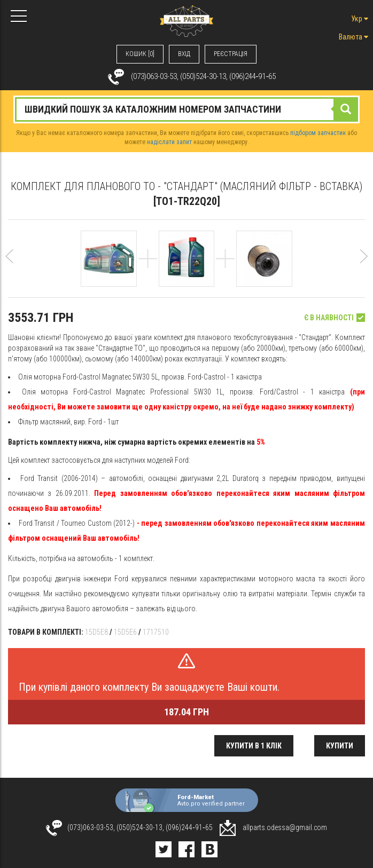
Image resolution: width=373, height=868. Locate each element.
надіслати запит (169, 142)
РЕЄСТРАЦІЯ (231, 54)
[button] (9, 267)
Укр (360, 19)
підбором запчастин (318, 133)
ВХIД (184, 54)
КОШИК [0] (140, 54)
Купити (340, 746)
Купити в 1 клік (254, 746)
